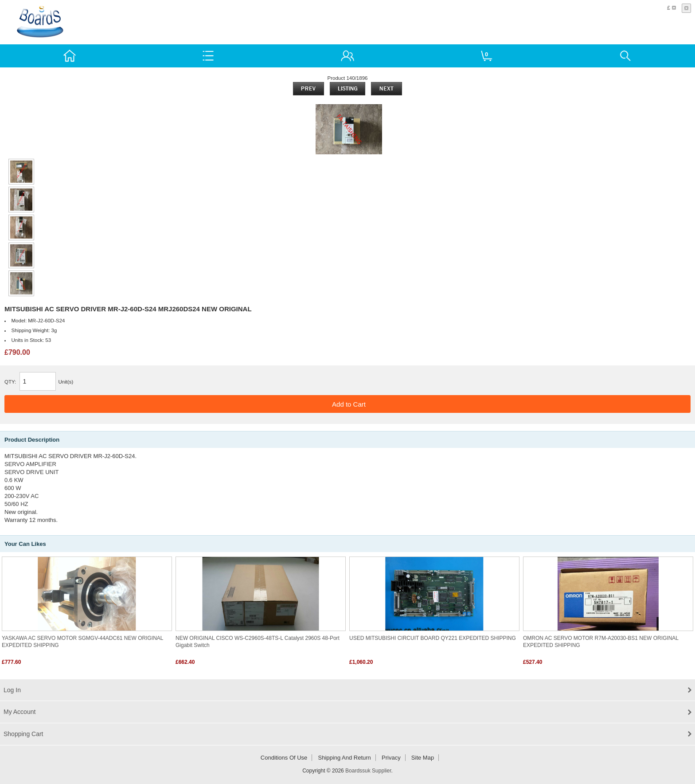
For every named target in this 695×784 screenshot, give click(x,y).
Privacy (391, 758)
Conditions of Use (284, 758)
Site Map (423, 758)
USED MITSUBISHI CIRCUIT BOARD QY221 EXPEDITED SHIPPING (433, 638)
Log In (12, 690)
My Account (20, 712)
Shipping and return (345, 758)
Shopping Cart (23, 734)
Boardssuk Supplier (368, 771)
